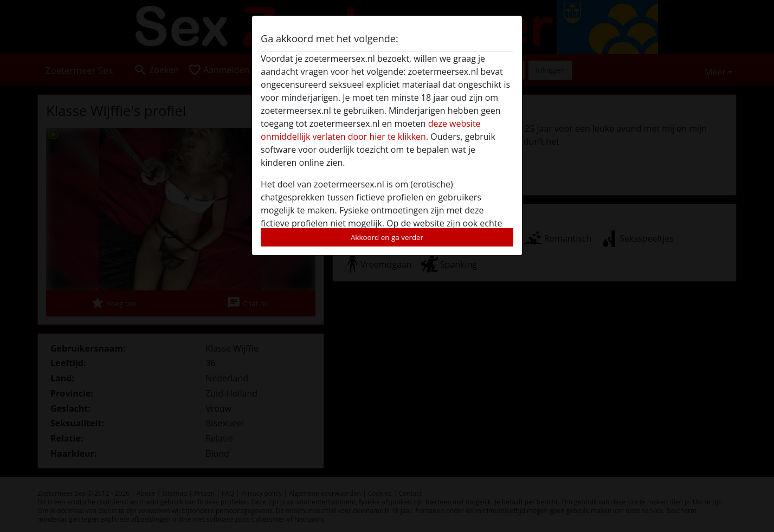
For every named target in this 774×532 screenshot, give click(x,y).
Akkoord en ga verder (387, 237)
